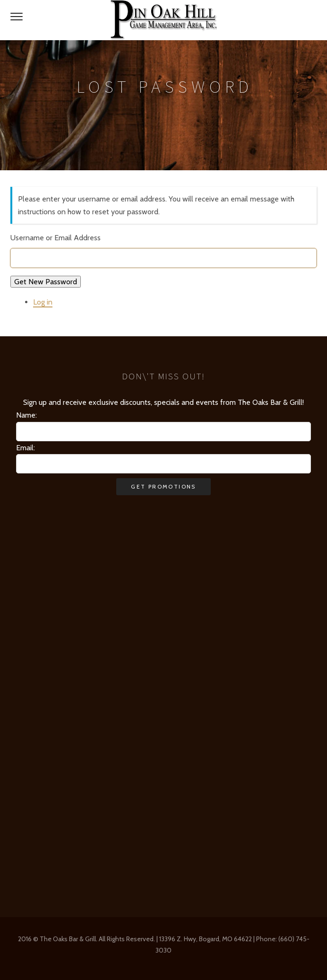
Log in (43, 302)
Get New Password (46, 282)
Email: (26, 448)
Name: (26, 415)
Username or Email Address (56, 238)
